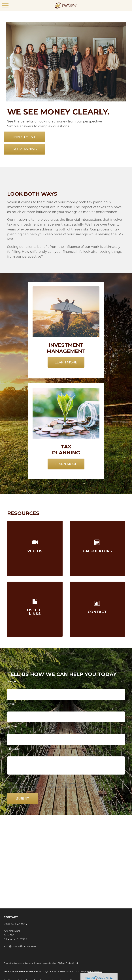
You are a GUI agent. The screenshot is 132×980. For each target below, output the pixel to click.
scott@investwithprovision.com (21, 946)
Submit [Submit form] (23, 799)
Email (11, 704)
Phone (12, 726)
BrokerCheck (72, 963)
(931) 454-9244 (19, 924)
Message (13, 749)
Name (12, 681)
